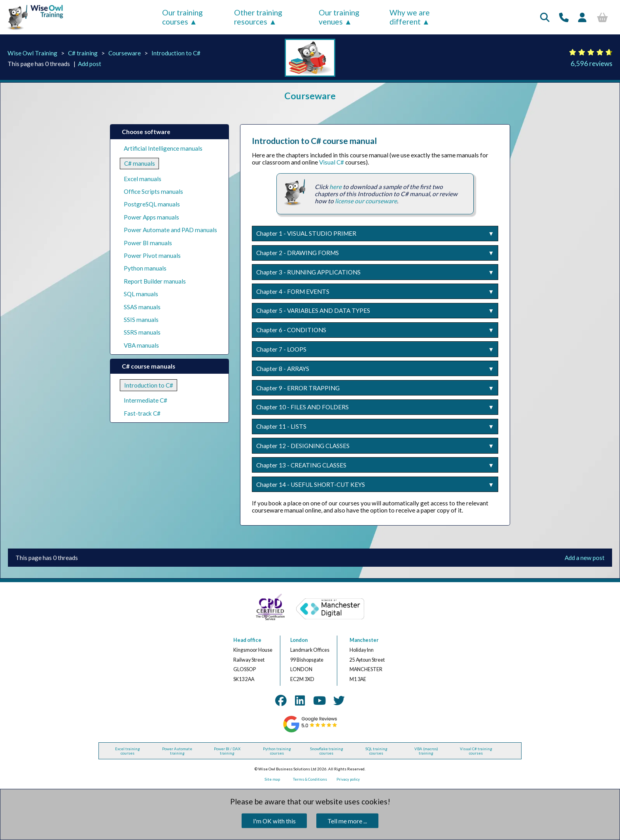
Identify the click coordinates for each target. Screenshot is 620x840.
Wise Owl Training (32, 53)
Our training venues (339, 17)
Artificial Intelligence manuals (163, 148)
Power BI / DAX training (227, 751)
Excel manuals (143, 179)
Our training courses (182, 17)
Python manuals (145, 268)
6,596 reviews (592, 63)
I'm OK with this (274, 821)
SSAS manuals (142, 307)
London (299, 640)
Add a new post (585, 558)
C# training (83, 53)
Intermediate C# (146, 400)
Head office (247, 640)
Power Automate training (177, 751)
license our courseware (366, 201)
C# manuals (140, 163)
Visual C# (332, 162)
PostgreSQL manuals (152, 204)
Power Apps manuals (151, 217)
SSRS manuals (142, 332)
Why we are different (410, 17)
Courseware (125, 53)
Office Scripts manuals (153, 191)
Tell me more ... (347, 821)
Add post (90, 64)
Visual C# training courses (476, 751)
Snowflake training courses (327, 751)
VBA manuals (141, 345)
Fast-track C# (142, 413)
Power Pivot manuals (152, 255)
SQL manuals (141, 294)
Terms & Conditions (310, 779)
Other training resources (258, 17)
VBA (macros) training (426, 751)
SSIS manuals (141, 320)
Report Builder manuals (155, 281)
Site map (272, 779)
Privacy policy (348, 779)
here (336, 187)
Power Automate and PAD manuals (170, 230)
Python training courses (277, 751)
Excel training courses (128, 751)
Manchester (364, 640)
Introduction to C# (176, 53)
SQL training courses (376, 751)
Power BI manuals (148, 243)
